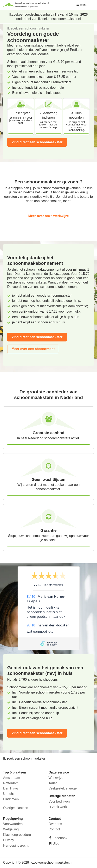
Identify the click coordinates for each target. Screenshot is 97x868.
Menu (82, 5)
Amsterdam (12, 778)
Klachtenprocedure (17, 835)
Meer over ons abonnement (33, 349)
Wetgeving (11, 829)
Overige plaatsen (16, 808)
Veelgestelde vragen (64, 788)
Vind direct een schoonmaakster (37, 142)
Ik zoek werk (58, 807)
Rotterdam (11, 783)
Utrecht (8, 794)
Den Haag (11, 788)
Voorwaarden (13, 824)
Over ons (55, 824)
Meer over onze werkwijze (49, 216)
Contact (54, 829)
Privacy (8, 840)
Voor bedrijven (59, 801)
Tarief (53, 783)
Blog (56, 843)
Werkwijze (56, 778)
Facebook (60, 838)
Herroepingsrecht (16, 845)
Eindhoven (11, 799)
